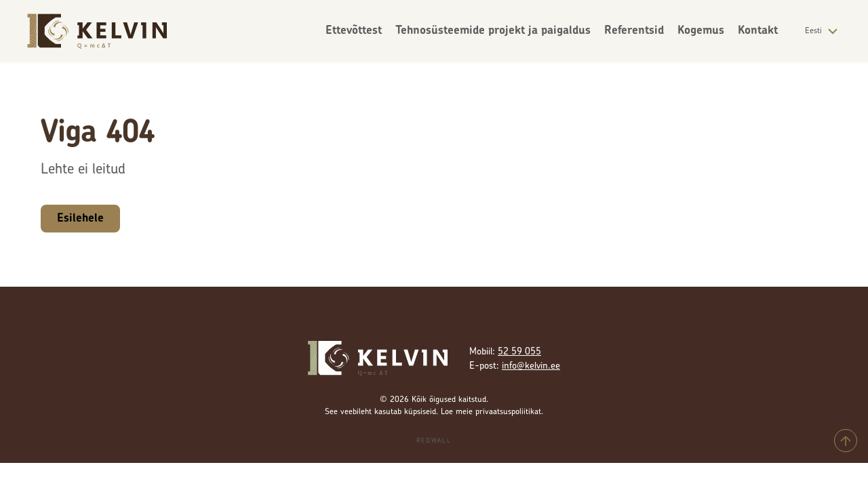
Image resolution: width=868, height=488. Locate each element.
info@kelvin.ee (531, 366)
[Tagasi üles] (846, 441)
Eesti (823, 31)
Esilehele (80, 219)
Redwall (434, 441)
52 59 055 (519, 352)
